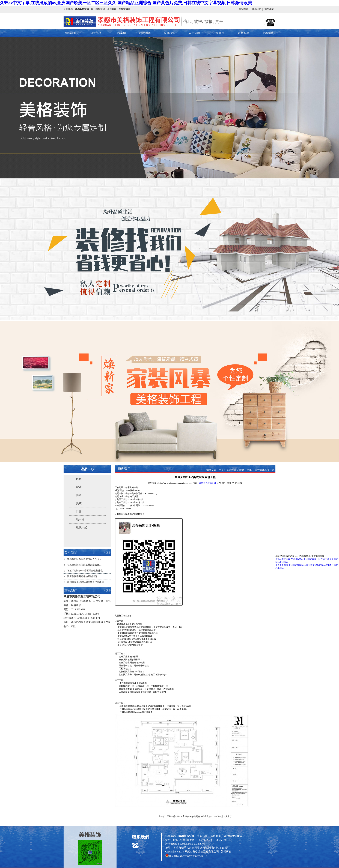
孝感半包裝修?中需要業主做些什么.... (86, 571)
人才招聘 (194, 33)
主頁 (221, 470)
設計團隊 (145, 33)
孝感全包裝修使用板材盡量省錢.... (84, 565)
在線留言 (219, 33)
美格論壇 (268, 33)
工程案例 (120, 33)
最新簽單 (243, 33)
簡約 (79, 495)
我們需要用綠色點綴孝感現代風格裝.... (87, 582)
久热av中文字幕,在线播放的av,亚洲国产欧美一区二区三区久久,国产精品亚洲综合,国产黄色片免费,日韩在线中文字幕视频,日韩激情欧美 (126, 3)
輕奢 (79, 479)
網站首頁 (244, 9)
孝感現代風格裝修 (81, 601)
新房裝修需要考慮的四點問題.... (83, 576)
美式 (79, 503)
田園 (79, 511)
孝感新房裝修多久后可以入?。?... (84, 559)
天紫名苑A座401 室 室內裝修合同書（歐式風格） (190, 816)
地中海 (80, 520)
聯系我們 (256, 9)
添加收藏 (269, 9)
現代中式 (82, 528)
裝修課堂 (169, 33)
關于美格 (96, 33)
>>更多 (107, 553)
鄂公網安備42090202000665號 (186, 856)
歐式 (79, 487)
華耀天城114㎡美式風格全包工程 (257, 470)
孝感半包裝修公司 (207, 483)
